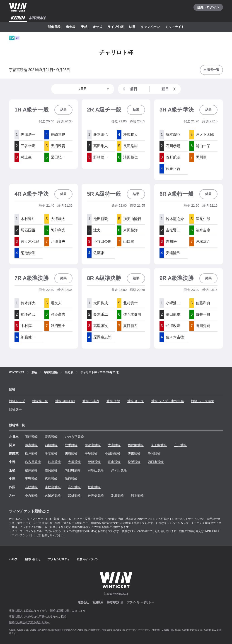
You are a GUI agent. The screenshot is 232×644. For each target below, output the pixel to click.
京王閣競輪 (159, 445)
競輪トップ (17, 401)
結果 (132, 27)
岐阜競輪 (54, 462)
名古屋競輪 (33, 462)
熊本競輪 (137, 495)
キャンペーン (150, 27)
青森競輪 (51, 437)
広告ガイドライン (88, 559)
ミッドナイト (175, 27)
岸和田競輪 (119, 470)
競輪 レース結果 (203, 401)
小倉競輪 (31, 495)
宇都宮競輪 (93, 445)
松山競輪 (94, 487)
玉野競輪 (31, 479)
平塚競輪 (91, 453)
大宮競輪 (114, 445)
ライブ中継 (116, 27)
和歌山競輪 (96, 470)
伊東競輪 (134, 453)
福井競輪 (31, 470)
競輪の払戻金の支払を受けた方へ (29, 622)
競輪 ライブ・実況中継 (168, 401)
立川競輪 (180, 445)
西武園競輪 (136, 445)
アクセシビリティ (59, 559)
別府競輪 (117, 495)
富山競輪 (114, 462)
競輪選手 (15, 409)
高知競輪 (74, 487)
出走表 (71, 27)
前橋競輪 (51, 445)
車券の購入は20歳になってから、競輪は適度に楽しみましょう (47, 611)
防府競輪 (71, 479)
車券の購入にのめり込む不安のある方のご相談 (38, 617)
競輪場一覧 (40, 401)
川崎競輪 (71, 453)
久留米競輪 (53, 495)
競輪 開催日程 (65, 401)
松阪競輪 (134, 462)
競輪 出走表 (91, 401)
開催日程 (54, 27)
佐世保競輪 (96, 495)
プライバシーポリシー (140, 602)
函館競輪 (31, 437)
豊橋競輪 (94, 462)
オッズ (97, 27)
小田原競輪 (113, 453)
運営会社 (83, 602)
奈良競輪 (51, 470)
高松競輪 (31, 487)
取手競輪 (71, 445)
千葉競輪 (51, 453)
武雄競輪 (74, 495)
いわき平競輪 (74, 437)
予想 (84, 27)
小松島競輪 (53, 487)
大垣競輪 (74, 462)
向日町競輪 (73, 470)
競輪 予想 (113, 401)
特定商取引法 (115, 602)
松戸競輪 (31, 453)
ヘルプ (13, 559)
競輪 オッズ (136, 401)
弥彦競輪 (31, 445)
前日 (129, 89)
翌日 (169, 89)
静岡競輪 (154, 453)
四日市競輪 (156, 462)
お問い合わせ (33, 559)
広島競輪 (51, 479)
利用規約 (98, 602)
